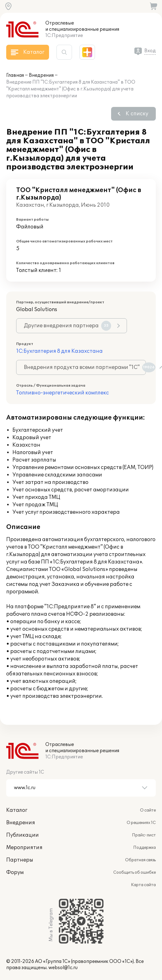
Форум (15, 872)
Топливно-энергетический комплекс (63, 393)
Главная (15, 75)
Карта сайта (143, 885)
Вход (150, 51)
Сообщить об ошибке (135, 872)
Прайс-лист (144, 835)
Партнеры (20, 860)
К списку (137, 114)
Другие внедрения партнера (67, 326)
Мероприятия (24, 848)
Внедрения (41, 75)
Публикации (22, 835)
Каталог (17, 810)
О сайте (148, 810)
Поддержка (144, 848)
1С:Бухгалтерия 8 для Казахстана (59, 351)
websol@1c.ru (63, 968)
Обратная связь (140, 860)
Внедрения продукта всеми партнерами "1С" (85, 367)
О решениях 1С (141, 823)
